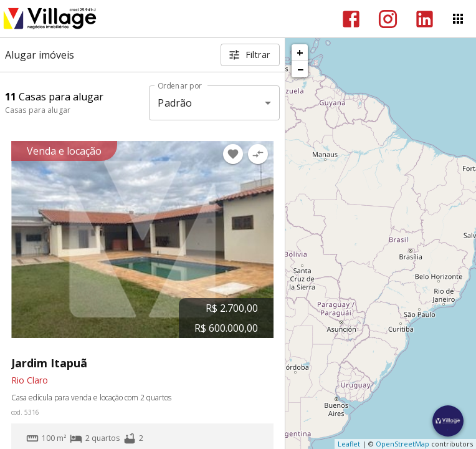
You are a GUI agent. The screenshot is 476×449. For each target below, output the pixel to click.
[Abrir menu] (458, 19)
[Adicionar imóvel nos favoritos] (233, 154)
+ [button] (300, 52)
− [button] (300, 69)
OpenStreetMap (402, 444)
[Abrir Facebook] (351, 19)
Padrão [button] (175, 103)
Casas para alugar (38, 110)
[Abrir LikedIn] (425, 19)
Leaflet (349, 444)
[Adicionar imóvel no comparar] (258, 154)
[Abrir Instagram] (388, 19)
